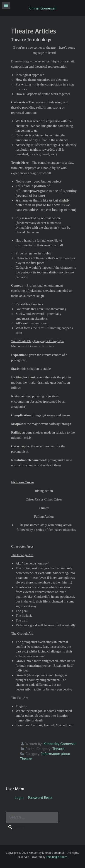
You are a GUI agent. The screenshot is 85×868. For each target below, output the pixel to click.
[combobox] (32, 817)
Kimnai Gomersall (42, 8)
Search (16, 827)
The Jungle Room (57, 857)
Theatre (58, 749)
